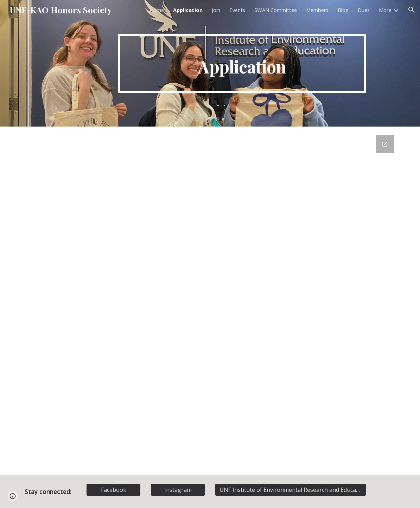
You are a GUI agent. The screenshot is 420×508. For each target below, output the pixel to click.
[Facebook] (114, 490)
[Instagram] (178, 490)
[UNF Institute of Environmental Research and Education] (291, 490)
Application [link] (188, 10)
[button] (412, 10)
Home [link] (157, 10)
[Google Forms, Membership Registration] (210, 301)
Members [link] (317, 10)
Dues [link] (364, 10)
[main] (242, 63)
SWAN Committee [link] (276, 10)
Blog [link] (343, 10)
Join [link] (216, 10)
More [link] (385, 10)
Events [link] (237, 10)
